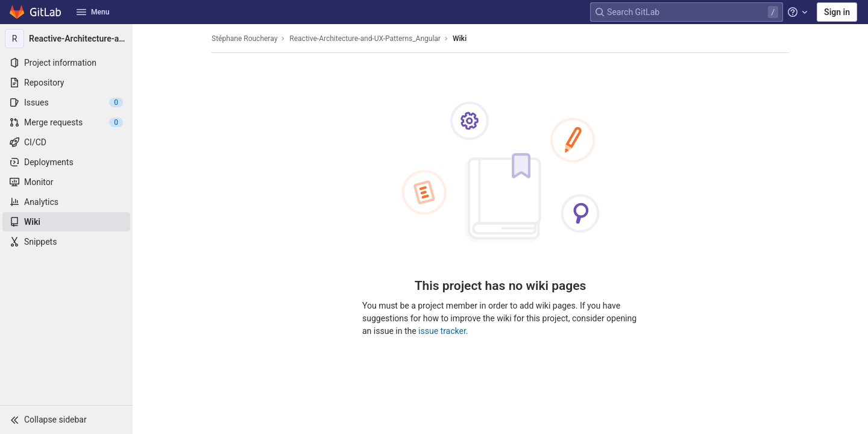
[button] (66, 420)
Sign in (837, 12)
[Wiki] (66, 222)
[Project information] (66, 63)
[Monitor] (66, 182)
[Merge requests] (66, 122)
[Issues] (66, 102)
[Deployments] (66, 162)
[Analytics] (66, 202)
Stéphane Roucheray (244, 39)
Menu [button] (93, 12)
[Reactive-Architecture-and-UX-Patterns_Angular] (66, 39)
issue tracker (442, 331)
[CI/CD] (66, 142)
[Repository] (66, 83)
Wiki (460, 39)
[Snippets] (66, 242)
